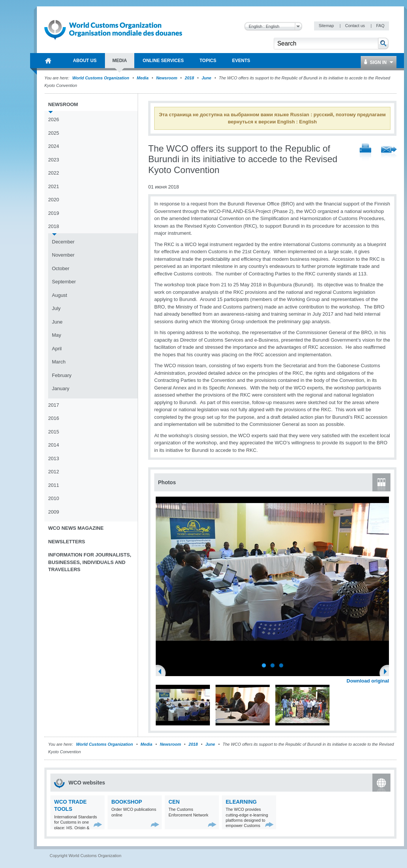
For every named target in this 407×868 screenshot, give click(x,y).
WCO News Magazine (76, 528)
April (57, 349)
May (57, 335)
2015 (54, 432)
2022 (54, 173)
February (62, 375)
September (64, 282)
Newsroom (167, 78)
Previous (162, 672)
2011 (54, 485)
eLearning (241, 802)
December (63, 242)
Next (387, 672)
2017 (54, 405)
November (63, 255)
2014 (54, 445)
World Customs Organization (101, 78)
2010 (54, 498)
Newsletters (67, 542)
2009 (54, 512)
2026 (54, 119)
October (61, 268)
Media (143, 78)
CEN (174, 802)
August (59, 295)
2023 (54, 160)
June (207, 78)
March (59, 362)
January (61, 388)
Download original (368, 681)
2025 (54, 133)
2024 (54, 146)
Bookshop (127, 802)
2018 (189, 78)
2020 (54, 200)
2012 (54, 472)
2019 (54, 213)
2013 (54, 458)
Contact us (355, 26)
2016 (54, 418)
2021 (54, 186)
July (56, 308)
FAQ (380, 26)
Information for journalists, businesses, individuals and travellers (90, 562)
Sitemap (327, 26)
